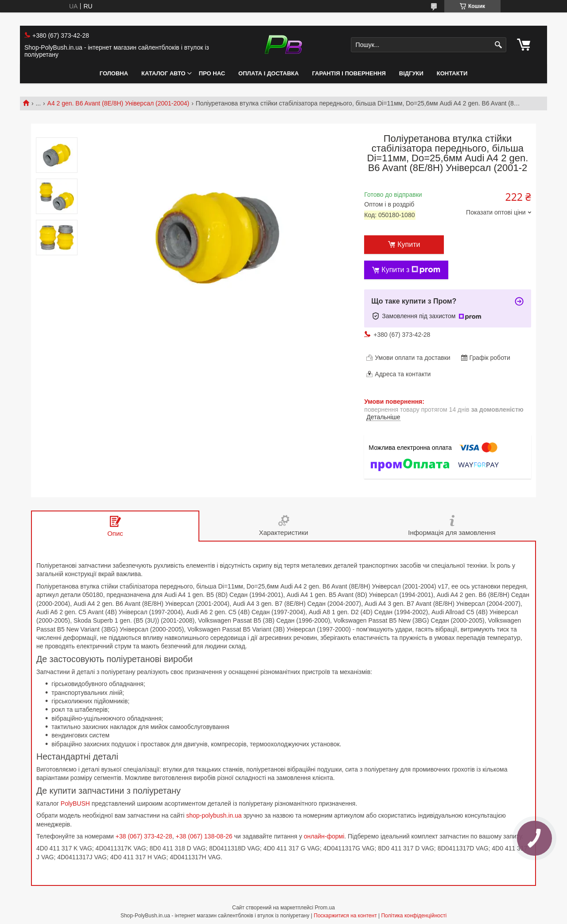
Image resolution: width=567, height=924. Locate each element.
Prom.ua (325, 908)
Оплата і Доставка (268, 73)
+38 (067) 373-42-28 (144, 836)
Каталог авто (163, 73)
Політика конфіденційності (414, 916)
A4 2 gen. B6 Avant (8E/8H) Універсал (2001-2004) (118, 103)
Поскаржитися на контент (345, 916)
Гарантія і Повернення (349, 73)
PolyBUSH (75, 803)
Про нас (212, 73)
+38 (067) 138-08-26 (204, 836)
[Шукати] (499, 45)
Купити (409, 244)
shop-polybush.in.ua (214, 815)
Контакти (452, 73)
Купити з (411, 270)
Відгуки (411, 73)
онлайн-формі (324, 836)
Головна (114, 73)
